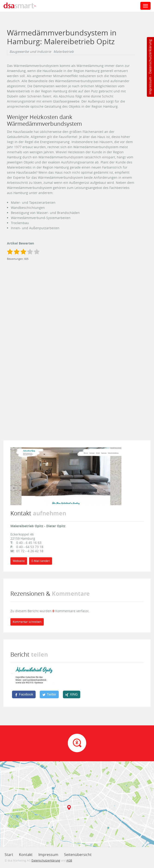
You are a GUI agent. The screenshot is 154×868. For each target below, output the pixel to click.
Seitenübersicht (78, 855)
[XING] (72, 694)
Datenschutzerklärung (150, 57)
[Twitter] (49, 694)
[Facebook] (24, 694)
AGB (69, 860)
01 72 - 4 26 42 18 (30, 551)
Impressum (150, 86)
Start (9, 855)
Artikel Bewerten (20, 243)
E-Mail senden (41, 561)
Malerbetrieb (64, 52)
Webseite (19, 561)
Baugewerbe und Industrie (30, 52)
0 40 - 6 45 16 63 (29, 543)
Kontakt (26, 855)
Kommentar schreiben (27, 622)
